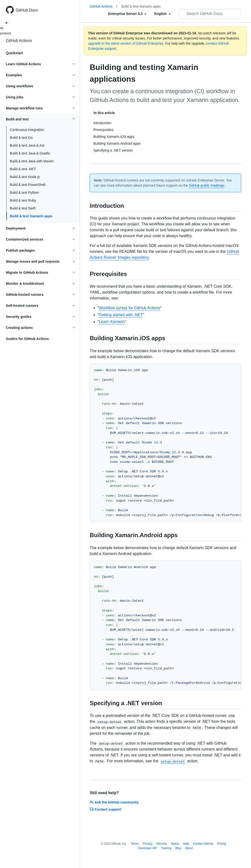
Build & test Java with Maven (32, 161)
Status (175, 844)
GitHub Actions (19, 41)
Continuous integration (27, 130)
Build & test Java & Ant (27, 145)
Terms (135, 844)
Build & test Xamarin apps (31, 216)
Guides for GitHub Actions (27, 339)
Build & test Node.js (25, 177)
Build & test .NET (23, 169)
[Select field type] (127, 14)
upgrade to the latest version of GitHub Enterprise (126, 43)
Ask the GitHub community (114, 802)
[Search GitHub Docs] (210, 14)
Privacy (147, 844)
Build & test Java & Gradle (30, 153)
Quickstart (14, 53)
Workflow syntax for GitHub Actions (130, 308)
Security (161, 844)
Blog (178, 848)
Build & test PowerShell (28, 185)
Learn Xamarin (112, 322)
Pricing (222, 844)
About (189, 848)
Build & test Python (24, 193)
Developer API (147, 848)
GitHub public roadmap (207, 185)
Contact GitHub (203, 844)
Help (186, 844)
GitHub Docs (27, 10)
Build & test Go (21, 138)
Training (166, 848)
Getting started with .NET (121, 315)
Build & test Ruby (23, 200)
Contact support (105, 809)
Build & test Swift (23, 208)
